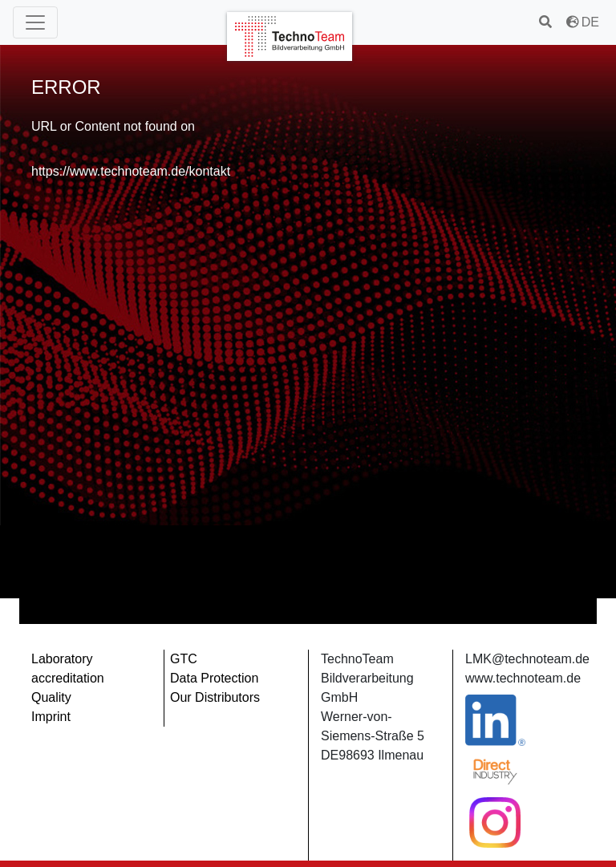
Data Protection (214, 678)
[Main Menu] (35, 22)
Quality (51, 697)
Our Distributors (215, 697)
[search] (547, 22)
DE (583, 22)
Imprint (51, 717)
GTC (184, 659)
